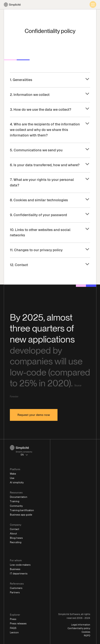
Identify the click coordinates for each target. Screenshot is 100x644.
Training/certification (22, 510)
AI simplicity (17, 482)
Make (13, 474)
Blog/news (16, 538)
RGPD (87, 636)
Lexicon (14, 632)
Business (15, 569)
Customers (16, 588)
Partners (15, 592)
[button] (24, 455)
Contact (15, 529)
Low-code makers (20, 565)
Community (16, 506)
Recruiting (16, 542)
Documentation (19, 497)
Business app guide (21, 515)
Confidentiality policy (79, 628)
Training (15, 501)
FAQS (13, 628)
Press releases (18, 624)
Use (12, 478)
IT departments (19, 574)
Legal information (81, 625)
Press (13, 619)
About (13, 534)
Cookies (86, 632)
